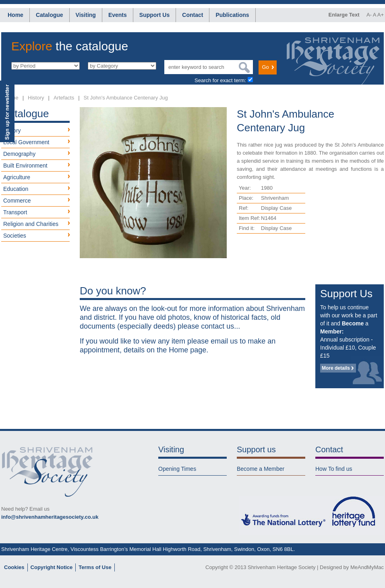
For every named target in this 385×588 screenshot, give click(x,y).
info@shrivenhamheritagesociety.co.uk (50, 517)
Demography (19, 154)
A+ (381, 15)
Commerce (17, 201)
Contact (192, 15)
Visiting (86, 15)
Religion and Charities (31, 224)
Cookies (14, 567)
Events (118, 15)
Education (16, 189)
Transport (15, 212)
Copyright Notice (52, 567)
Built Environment (25, 166)
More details (336, 368)
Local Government (26, 142)
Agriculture (17, 177)
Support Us (154, 15)
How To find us (334, 469)
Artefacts (64, 98)
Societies (15, 236)
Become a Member (261, 469)
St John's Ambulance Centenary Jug (126, 98)
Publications (232, 15)
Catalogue (50, 15)
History (36, 98)
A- (369, 15)
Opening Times (177, 469)
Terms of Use (95, 567)
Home (16, 15)
